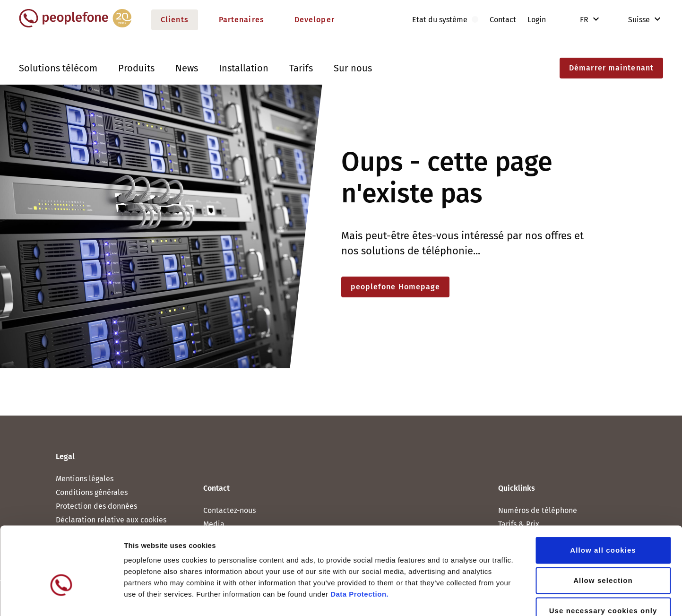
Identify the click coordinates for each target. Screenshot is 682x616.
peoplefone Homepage (396, 287)
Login (537, 20)
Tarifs (301, 68)
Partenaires (242, 20)
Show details (496, 597)
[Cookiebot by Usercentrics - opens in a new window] (61, 598)
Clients (175, 20)
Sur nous (353, 68)
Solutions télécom (58, 68)
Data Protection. (359, 537)
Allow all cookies (603, 493)
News (187, 68)
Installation (244, 68)
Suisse (632, 20)
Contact (503, 20)
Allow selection (603, 524)
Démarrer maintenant (611, 68)
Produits (136, 68)
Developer (315, 20)
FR (585, 20)
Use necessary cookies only (603, 554)
